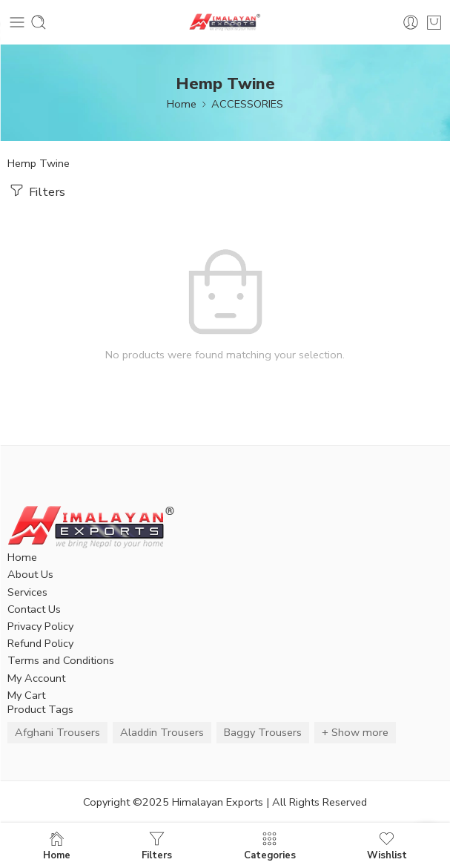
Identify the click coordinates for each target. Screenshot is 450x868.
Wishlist (387, 845)
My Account (36, 678)
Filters (36, 191)
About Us (30, 574)
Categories (270, 845)
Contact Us (34, 609)
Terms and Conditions (61, 660)
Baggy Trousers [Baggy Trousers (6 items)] (263, 732)
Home (182, 104)
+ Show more (355, 732)
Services (27, 592)
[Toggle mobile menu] (17, 22)
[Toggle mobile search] (39, 22)
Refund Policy (40, 643)
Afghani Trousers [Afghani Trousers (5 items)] (57, 732)
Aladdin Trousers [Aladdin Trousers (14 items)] (162, 732)
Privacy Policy (40, 626)
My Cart (26, 695)
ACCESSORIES (247, 104)
